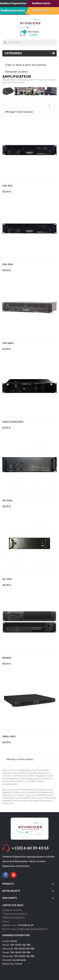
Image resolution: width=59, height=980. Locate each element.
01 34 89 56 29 (26, 925)
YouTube (14, 875)
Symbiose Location (13, 10)
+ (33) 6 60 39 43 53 (30, 848)
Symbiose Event (41, 10)
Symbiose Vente (41, 3)
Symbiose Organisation (13, 3)
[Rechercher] (29, 42)
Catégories (13, 53)
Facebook (6, 875)
